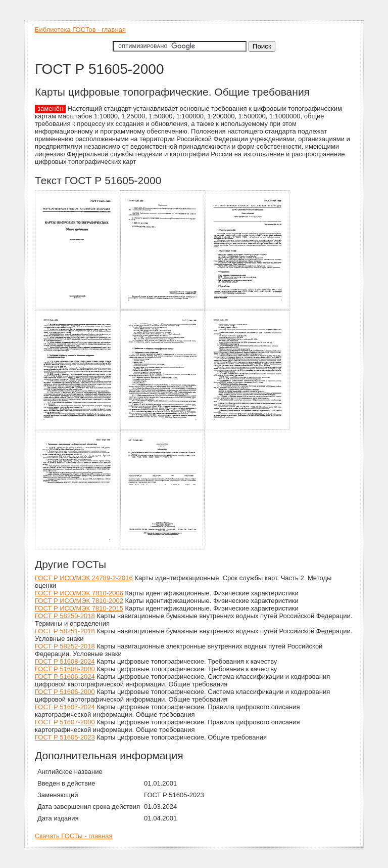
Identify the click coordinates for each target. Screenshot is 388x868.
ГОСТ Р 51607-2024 (65, 707)
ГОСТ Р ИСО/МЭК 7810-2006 (79, 593)
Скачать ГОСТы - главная (74, 836)
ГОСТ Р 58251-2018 (65, 631)
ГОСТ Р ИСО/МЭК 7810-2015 (79, 608)
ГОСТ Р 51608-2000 (65, 669)
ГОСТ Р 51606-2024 (65, 677)
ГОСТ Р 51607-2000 (65, 722)
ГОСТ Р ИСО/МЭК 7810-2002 (79, 601)
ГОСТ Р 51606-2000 (65, 692)
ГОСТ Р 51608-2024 (65, 661)
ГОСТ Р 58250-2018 (65, 616)
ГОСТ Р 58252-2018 (65, 646)
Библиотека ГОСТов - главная (80, 30)
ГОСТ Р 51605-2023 (65, 737)
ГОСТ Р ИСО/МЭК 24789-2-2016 (84, 578)
